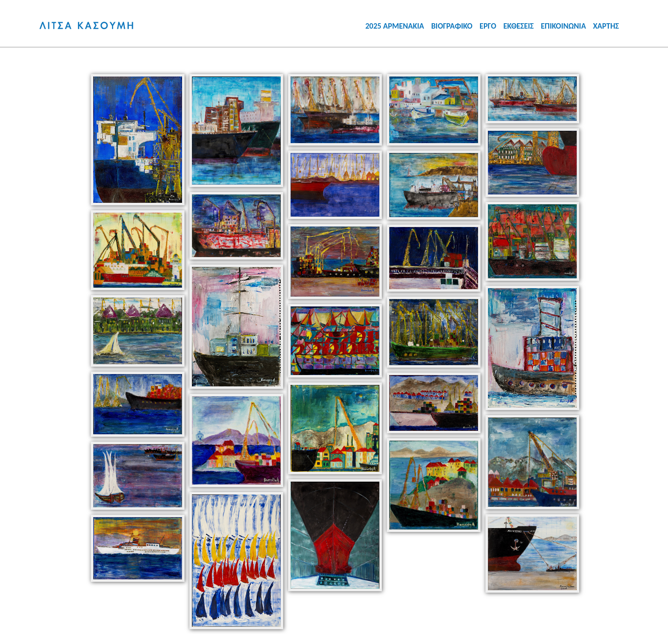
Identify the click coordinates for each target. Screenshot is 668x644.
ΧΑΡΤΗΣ (606, 26)
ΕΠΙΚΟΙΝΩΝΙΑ (563, 26)
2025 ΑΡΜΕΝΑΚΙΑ (394, 26)
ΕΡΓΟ (488, 26)
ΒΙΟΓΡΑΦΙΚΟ (452, 26)
